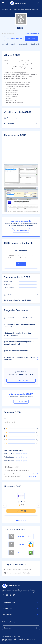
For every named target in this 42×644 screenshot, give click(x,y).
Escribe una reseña (33, 475)
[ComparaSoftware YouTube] (7, 595)
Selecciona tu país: (9, 622)
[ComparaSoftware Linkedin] (4, 595)
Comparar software (14, 38)
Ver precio (31, 38)
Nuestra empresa (21, 603)
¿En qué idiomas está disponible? (21, 351)
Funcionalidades (37, 44)
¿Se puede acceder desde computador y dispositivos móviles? (21, 343)
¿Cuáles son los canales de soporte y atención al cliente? (21, 334)
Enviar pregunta (21, 380)
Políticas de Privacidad (9, 639)
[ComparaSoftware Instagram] (14, 595)
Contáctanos (21, 614)
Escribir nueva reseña (32, 33)
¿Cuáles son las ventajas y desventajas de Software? (21, 358)
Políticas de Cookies (23, 639)
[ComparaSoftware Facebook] (11, 595)
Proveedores (21, 608)
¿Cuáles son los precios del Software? (21, 318)
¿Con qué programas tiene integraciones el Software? (21, 326)
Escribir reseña (21, 401)
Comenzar (21, 264)
